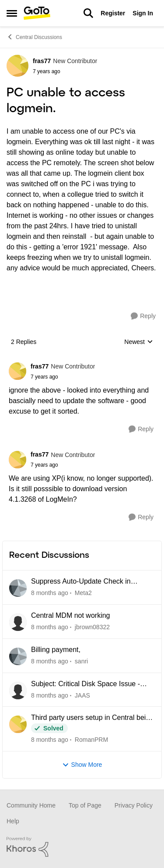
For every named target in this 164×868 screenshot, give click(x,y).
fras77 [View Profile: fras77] (42, 61)
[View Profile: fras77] (17, 66)
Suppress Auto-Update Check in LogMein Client (81, 582)
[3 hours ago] (50, 593)
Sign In (143, 13)
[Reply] (143, 316)
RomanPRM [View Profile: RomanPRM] (91, 740)
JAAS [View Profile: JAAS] (82, 695)
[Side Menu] (12, 13)
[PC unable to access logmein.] (63, 377)
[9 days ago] (50, 695)
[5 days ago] (50, 627)
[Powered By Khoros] (82, 847)
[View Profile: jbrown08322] (18, 622)
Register (113, 13)
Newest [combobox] (139, 342)
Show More (82, 765)
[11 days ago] (50, 740)
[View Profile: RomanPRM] (18, 724)
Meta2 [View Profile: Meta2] (83, 593)
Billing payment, (56, 650)
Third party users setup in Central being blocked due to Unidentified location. (92, 718)
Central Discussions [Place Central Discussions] (34, 37)
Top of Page (85, 805)
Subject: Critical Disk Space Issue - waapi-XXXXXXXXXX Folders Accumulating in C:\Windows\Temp (85, 684)
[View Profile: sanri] (18, 656)
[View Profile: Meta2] (18, 588)
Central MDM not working (71, 615)
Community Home (31, 805)
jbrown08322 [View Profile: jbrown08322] (92, 627)
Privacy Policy (134, 805)
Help (13, 821)
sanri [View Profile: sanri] (81, 661)
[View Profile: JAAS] (18, 691)
